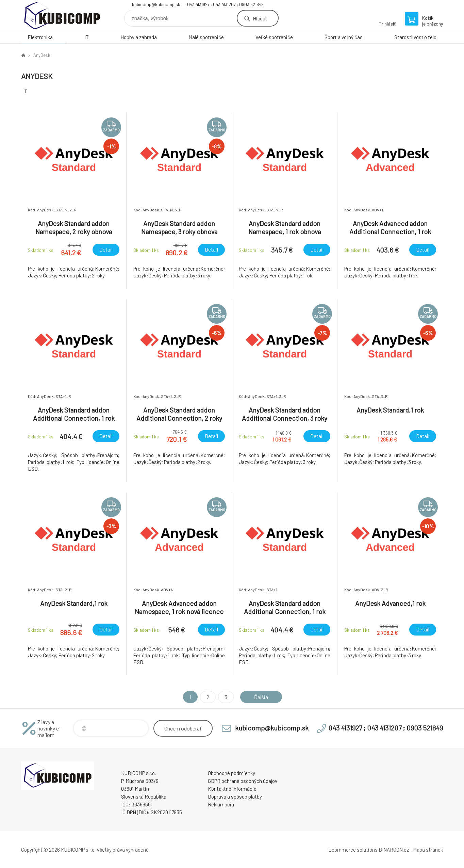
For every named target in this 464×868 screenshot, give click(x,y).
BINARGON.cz (394, 850)
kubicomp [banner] (62, 16)
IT (87, 37)
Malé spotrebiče (206, 37)
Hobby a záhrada (139, 37)
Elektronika (40, 37)
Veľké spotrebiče (274, 37)
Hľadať (260, 18)
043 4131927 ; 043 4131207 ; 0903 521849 (225, 4)
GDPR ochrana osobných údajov (243, 781)
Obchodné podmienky (231, 773)
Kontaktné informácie (232, 789)
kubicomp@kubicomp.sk (156, 4)
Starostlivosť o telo (415, 37)
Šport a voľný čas (344, 37)
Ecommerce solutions (353, 850)
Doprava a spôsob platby (235, 797)
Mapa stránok (428, 850)
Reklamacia (221, 804)
